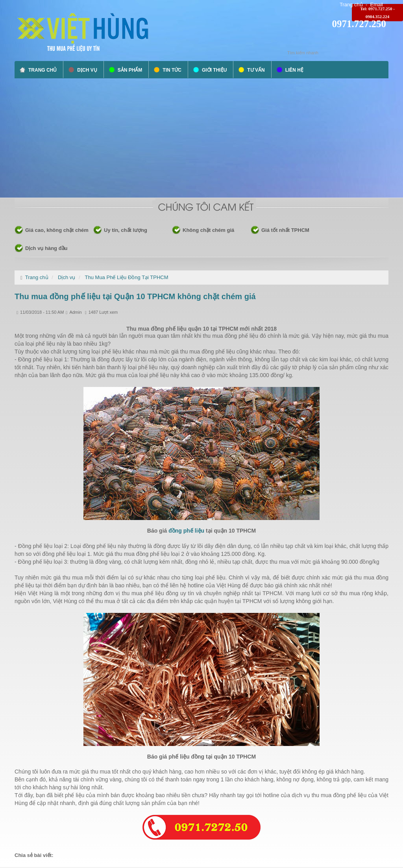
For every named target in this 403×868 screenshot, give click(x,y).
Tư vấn (256, 70)
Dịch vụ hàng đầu (46, 248)
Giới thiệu (214, 70)
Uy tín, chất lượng (126, 230)
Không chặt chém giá (208, 230)
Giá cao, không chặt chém (57, 230)
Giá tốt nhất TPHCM (285, 230)
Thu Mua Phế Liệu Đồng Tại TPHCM (127, 277)
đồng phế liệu (187, 531)
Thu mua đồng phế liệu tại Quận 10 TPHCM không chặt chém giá (135, 296)
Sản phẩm (130, 70)
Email (376, 5)
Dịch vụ (87, 70)
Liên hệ (294, 70)
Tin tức (172, 70)
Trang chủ (351, 5)
